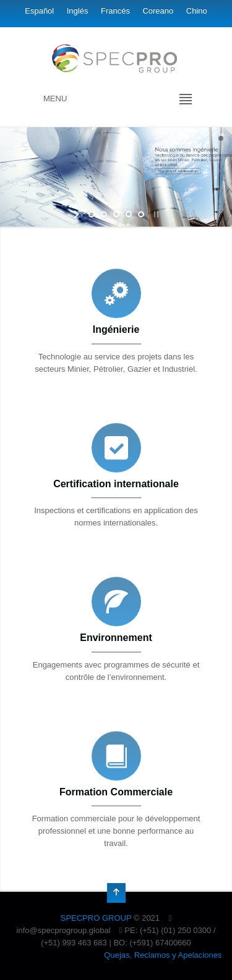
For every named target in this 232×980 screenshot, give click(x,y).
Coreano (158, 11)
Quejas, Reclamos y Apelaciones (163, 955)
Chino (197, 11)
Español (39, 11)
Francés (115, 11)
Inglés (78, 11)
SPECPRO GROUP (96, 918)
